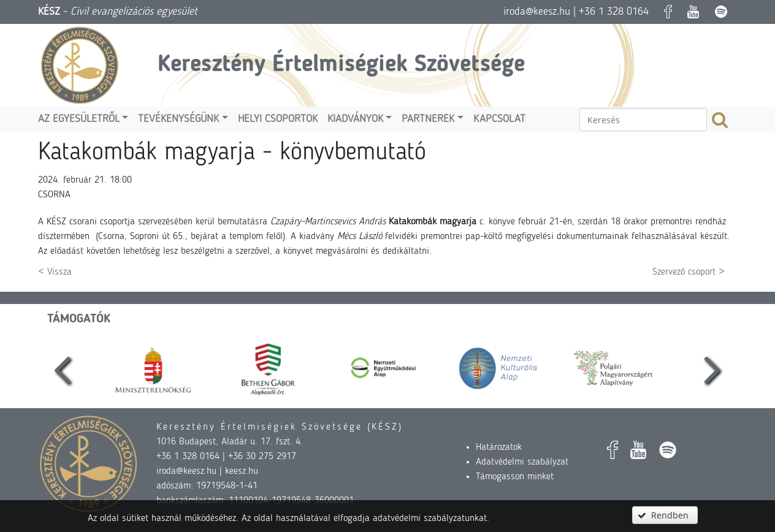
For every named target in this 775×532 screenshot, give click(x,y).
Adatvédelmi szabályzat (522, 462)
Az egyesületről (79, 119)
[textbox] (643, 120)
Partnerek (428, 119)
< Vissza (55, 272)
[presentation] (63, 368)
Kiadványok (355, 119)
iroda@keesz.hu (537, 12)
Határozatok (499, 447)
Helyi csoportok (278, 119)
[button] (665, 515)
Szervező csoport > (689, 272)
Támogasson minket (515, 477)
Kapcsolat (499, 119)
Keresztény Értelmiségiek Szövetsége (341, 65)
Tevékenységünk (178, 119)
